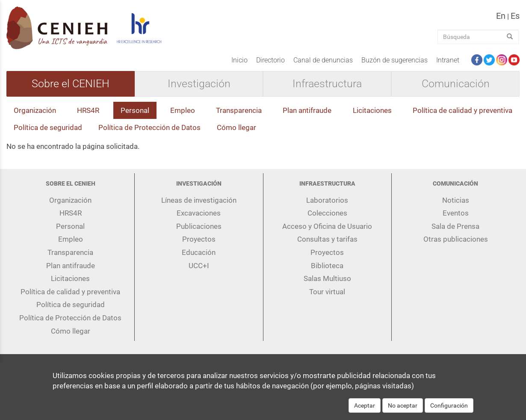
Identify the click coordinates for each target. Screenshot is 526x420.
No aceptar (403, 411)
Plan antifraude (307, 110)
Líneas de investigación (199, 200)
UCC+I (199, 266)
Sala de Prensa (455, 226)
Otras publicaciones (456, 239)
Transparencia (239, 110)
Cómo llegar (236, 127)
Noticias (456, 200)
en (501, 16)
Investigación (199, 84)
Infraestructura (327, 84)
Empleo (183, 110)
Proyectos (199, 239)
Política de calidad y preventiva (462, 110)
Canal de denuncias (323, 60)
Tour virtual (327, 292)
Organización (35, 110)
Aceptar (365, 411)
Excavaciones (199, 213)
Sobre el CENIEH (71, 84)
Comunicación (456, 84)
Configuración (449, 411)
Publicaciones (199, 226)
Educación (199, 252)
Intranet (448, 60)
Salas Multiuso (327, 278)
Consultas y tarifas (327, 239)
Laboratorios (327, 200)
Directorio (270, 60)
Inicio (239, 60)
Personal (135, 110)
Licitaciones (372, 110)
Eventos (456, 213)
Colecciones (327, 213)
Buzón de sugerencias (394, 60)
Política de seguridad (48, 127)
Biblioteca (327, 266)
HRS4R (88, 110)
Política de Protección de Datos (149, 127)
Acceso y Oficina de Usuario (327, 226)
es (515, 16)
